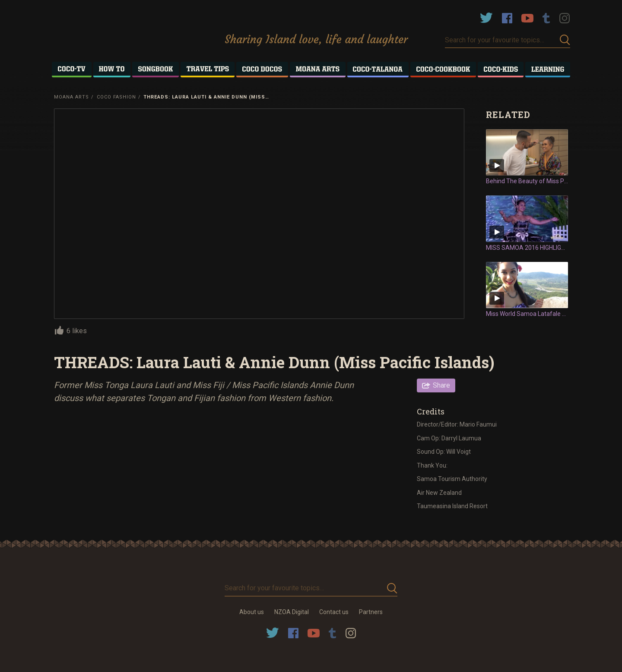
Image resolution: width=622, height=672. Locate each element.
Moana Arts (71, 97)
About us (252, 612)
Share (441, 385)
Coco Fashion (116, 97)
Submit (565, 40)
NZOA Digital (292, 612)
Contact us (334, 612)
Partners (371, 612)
